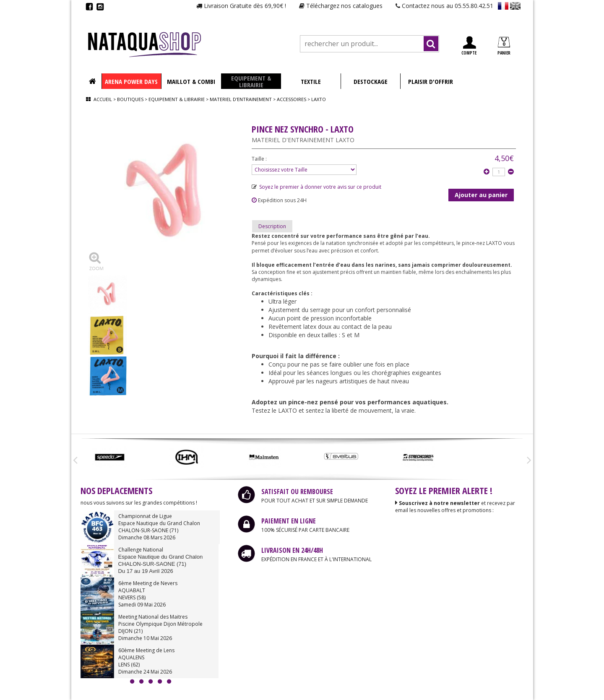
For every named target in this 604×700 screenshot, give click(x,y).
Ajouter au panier (481, 195)
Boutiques (130, 99)
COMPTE (469, 46)
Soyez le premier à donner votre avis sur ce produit (316, 187)
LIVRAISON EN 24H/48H (292, 550)
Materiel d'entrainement (241, 99)
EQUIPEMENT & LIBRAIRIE (251, 81)
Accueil (103, 99)
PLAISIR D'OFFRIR (431, 81)
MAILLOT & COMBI (191, 81)
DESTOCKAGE (371, 81)
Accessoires (292, 99)
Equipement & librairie (177, 99)
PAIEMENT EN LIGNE (289, 521)
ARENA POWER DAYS (131, 81)
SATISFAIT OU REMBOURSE (297, 492)
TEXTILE (311, 81)
